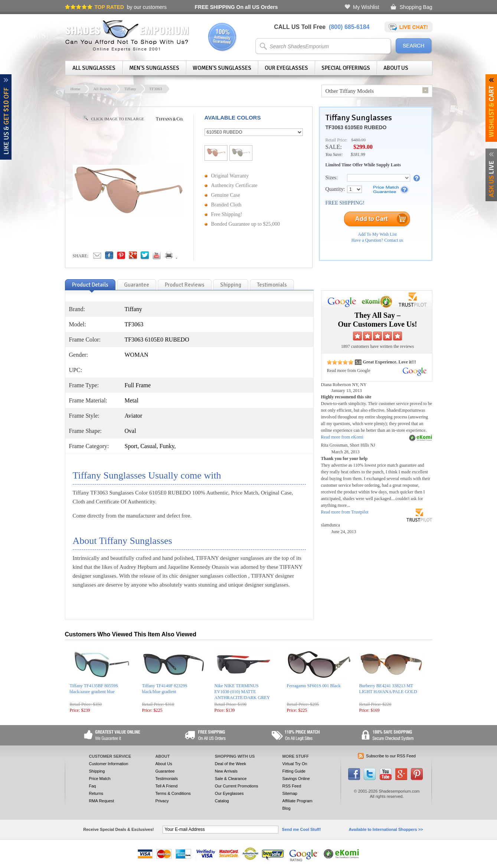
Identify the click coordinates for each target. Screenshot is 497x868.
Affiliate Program (297, 801)
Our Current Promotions (237, 786)
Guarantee (165, 771)
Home (76, 89)
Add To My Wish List (377, 234)
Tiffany (130, 89)
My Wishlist (366, 7)
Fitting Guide (294, 771)
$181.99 (358, 154)
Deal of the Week (230, 764)
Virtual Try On (295, 764)
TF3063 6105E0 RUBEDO (356, 127)
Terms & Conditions (173, 793)
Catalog (222, 801)
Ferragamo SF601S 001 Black (314, 686)
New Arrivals (226, 771)
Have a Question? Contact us (377, 240)
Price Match (100, 779)
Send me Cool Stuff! (302, 829)
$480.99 (358, 140)
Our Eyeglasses (286, 68)
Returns (96, 793)
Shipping (97, 771)
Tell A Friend (166, 786)
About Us (396, 68)
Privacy (162, 801)
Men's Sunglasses (154, 68)
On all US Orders (236, 7)
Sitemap (290, 793)
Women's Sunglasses (222, 68)
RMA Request (102, 801)
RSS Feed (292, 786)
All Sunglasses (94, 68)
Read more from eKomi (342, 437)
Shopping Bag (416, 7)
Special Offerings (346, 68)
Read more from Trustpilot (345, 512)
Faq (93, 786)
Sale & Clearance (231, 779)
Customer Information (109, 764)
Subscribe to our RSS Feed (391, 756)
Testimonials (166, 779)
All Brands (102, 89)
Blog (287, 808)
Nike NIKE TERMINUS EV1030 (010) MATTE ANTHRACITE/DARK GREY (242, 692)
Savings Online (296, 779)
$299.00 (363, 147)
